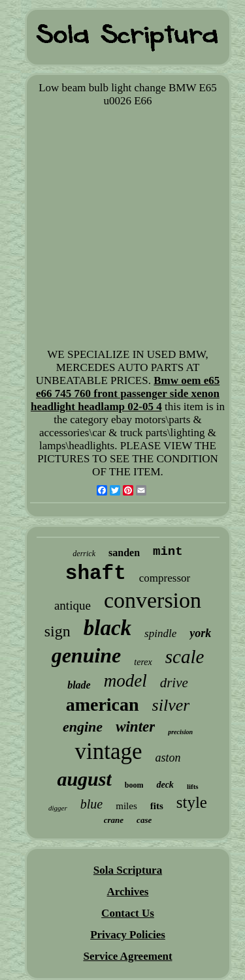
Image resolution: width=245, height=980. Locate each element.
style (192, 802)
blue (91, 804)
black (107, 628)
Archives (128, 892)
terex (143, 662)
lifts (193, 786)
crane (114, 820)
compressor (165, 578)
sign (57, 631)
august (84, 779)
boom (134, 785)
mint (168, 552)
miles (126, 806)
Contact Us (128, 913)
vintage (108, 751)
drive (174, 683)
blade (79, 685)
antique (73, 605)
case (144, 820)
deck (165, 785)
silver (171, 705)
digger (58, 808)
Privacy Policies (128, 935)
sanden (124, 553)
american (103, 705)
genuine (87, 655)
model (125, 681)
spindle (160, 633)
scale (185, 657)
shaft (96, 573)
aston (168, 758)
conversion (153, 600)
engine (83, 727)
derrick (84, 554)
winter (135, 727)
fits (157, 806)
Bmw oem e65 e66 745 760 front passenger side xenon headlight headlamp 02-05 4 (125, 393)
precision (180, 732)
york (200, 633)
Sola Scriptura (128, 870)
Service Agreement (127, 956)
